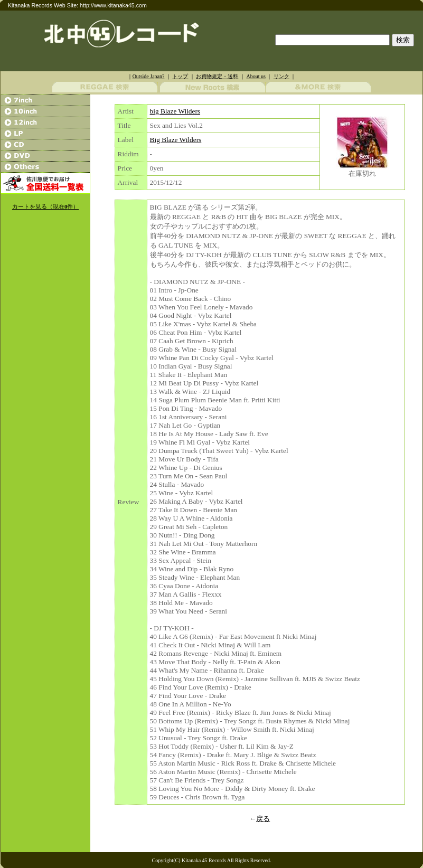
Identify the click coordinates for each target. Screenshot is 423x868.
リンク (281, 76)
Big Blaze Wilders (176, 140)
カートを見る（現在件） (45, 207)
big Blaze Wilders (175, 111)
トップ (180, 76)
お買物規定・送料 (217, 76)
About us (256, 76)
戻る (263, 819)
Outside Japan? (149, 76)
